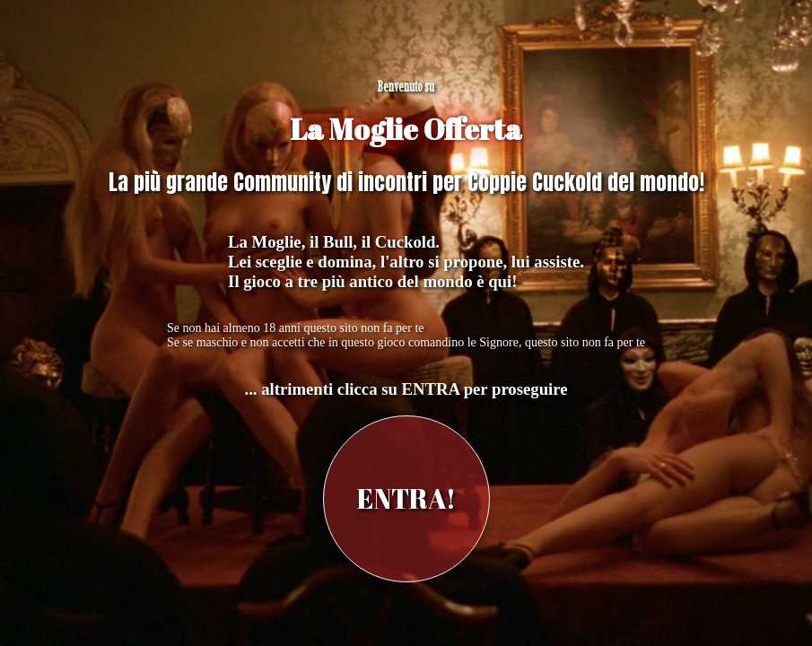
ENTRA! (406, 498)
